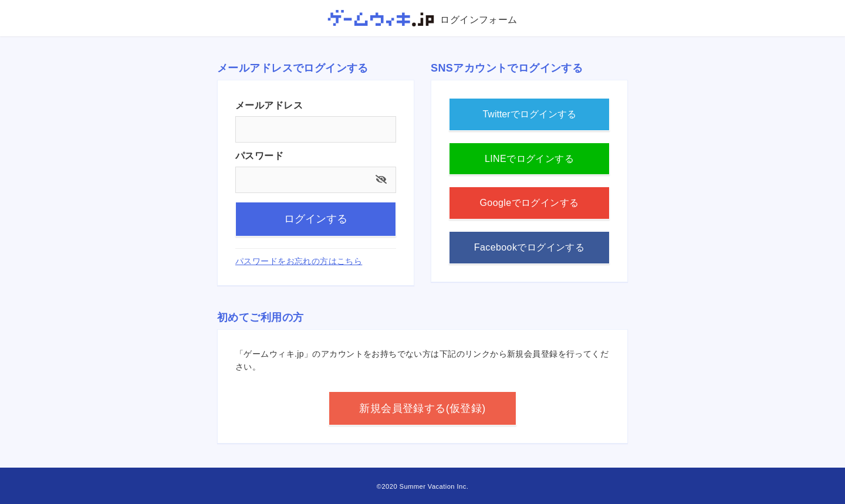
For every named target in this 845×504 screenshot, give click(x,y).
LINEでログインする (529, 159)
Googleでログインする (529, 203)
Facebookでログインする (530, 247)
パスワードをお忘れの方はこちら (299, 261)
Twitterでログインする (529, 114)
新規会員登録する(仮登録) (422, 408)
